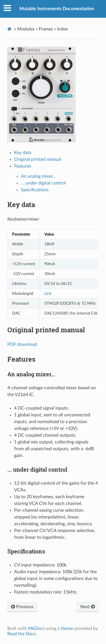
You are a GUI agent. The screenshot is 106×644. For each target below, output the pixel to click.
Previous (22, 607)
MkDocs (36, 628)
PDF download (22, 344)
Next (88, 607)
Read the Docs (22, 634)
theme (67, 628)
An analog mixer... (38, 176)
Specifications (35, 190)
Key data (23, 153)
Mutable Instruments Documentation (57, 9)
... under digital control (43, 183)
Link (48, 294)
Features (23, 166)
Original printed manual (38, 159)
